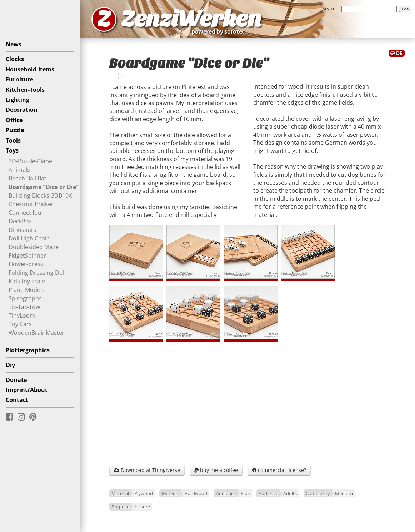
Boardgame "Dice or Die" (44, 187)
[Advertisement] (247, 402)
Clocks (15, 59)
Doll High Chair (29, 238)
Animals (19, 170)
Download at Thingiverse (147, 470)
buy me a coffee (216, 470)
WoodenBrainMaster (37, 333)
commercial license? (279, 470)
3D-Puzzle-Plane (30, 161)
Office (14, 120)
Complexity (318, 493)
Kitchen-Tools (25, 90)
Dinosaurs (22, 230)
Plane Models (27, 290)
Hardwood (196, 493)
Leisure (142, 507)
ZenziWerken (191, 19)
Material (120, 493)
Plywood (144, 493)
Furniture (19, 79)
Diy (10, 365)
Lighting (17, 100)
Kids (245, 493)
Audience (226, 493)
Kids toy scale (27, 281)
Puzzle (15, 130)
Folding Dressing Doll (37, 273)
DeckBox (20, 221)
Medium (344, 493)
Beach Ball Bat (27, 178)
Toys (12, 150)
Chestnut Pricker (31, 204)
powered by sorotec (220, 31)
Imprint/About (27, 390)
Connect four (26, 213)
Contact (17, 400)
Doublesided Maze (34, 247)
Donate (16, 380)
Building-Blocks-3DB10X (40, 195)
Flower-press (26, 264)
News (14, 44)
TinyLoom (22, 315)
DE (399, 53)
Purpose (120, 507)
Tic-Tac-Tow (24, 307)
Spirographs (25, 298)
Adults (290, 493)
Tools (13, 140)
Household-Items (30, 69)
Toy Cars (20, 324)
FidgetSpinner (27, 255)
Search (330, 8)
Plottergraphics (28, 350)
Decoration (22, 110)
